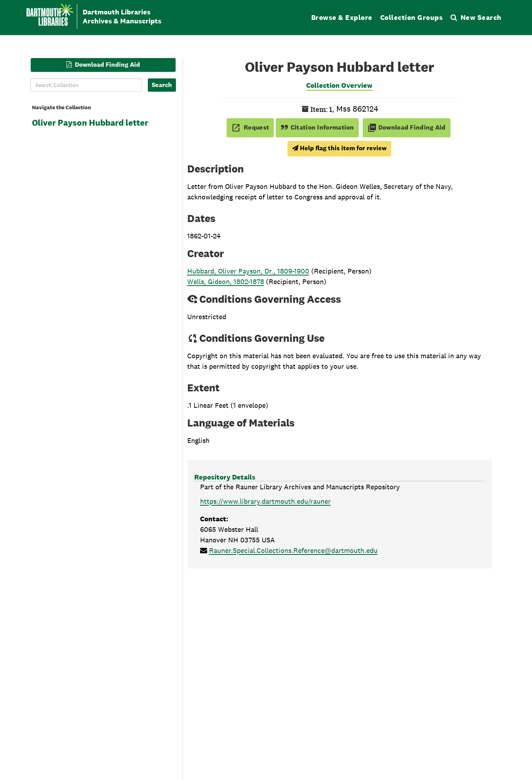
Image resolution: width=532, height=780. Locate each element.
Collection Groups (412, 17)
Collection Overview (339, 85)
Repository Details (225, 477)
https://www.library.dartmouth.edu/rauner (265, 501)
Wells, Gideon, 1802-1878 (226, 282)
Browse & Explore (342, 17)
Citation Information (317, 127)
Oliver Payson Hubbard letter (90, 123)
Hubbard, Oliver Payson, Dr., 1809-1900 (248, 271)
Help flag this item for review (339, 148)
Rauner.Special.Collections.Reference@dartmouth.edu (293, 550)
